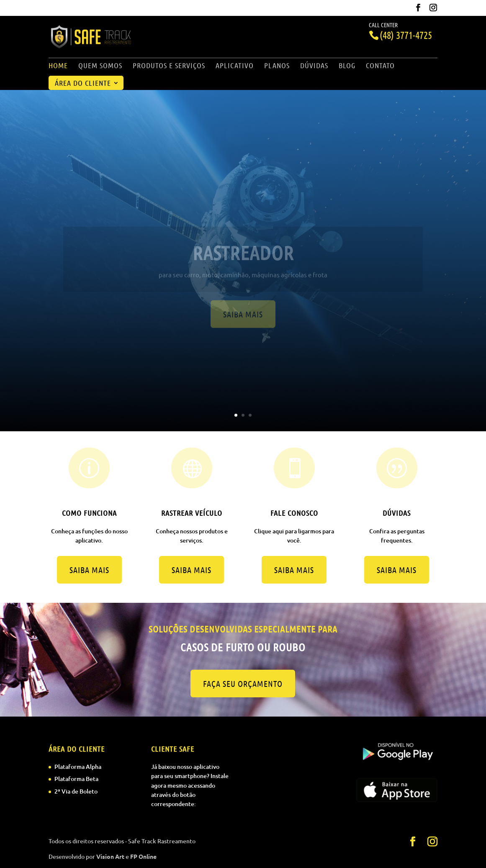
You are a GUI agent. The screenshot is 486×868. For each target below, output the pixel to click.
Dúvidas (314, 66)
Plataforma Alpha (78, 767)
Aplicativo (235, 66)
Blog (347, 66)
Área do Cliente (83, 84)
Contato (380, 66)
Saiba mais (243, 320)
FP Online (143, 856)
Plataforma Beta (76, 779)
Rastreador (243, 259)
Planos (277, 66)
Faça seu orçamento (243, 684)
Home (58, 66)
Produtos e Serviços (169, 66)
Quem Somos (100, 66)
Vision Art (110, 856)
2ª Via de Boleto (76, 791)
